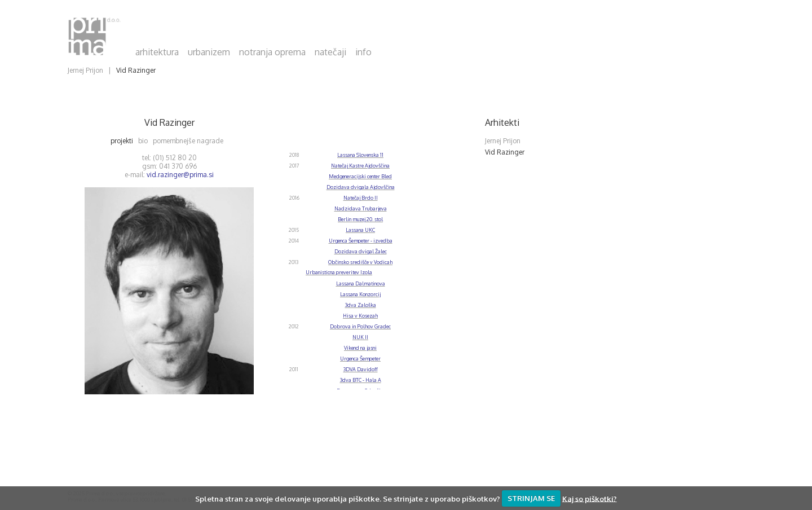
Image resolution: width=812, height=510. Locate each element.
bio (145, 141)
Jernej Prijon (85, 70)
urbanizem (209, 52)
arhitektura (157, 52)
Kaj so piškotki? (590, 498)
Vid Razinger (136, 70)
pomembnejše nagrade (191, 141)
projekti (124, 141)
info (363, 52)
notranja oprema (272, 52)
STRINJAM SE (531, 498)
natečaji (330, 52)
